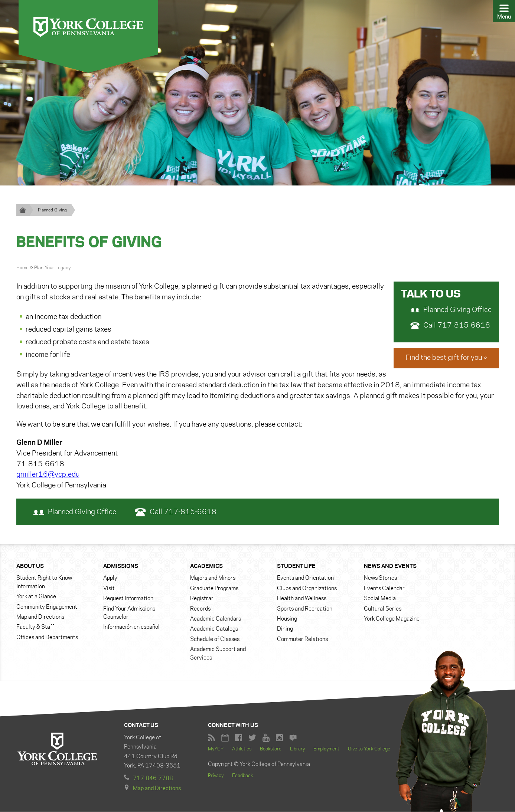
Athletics (242, 749)
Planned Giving (52, 210)
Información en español (131, 628)
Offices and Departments (47, 638)
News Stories (380, 579)
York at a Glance (36, 597)
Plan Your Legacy (52, 268)
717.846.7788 (153, 779)
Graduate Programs (214, 589)
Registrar (202, 599)
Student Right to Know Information (44, 583)
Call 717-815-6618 (450, 326)
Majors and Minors (213, 579)
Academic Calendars (216, 619)
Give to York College (369, 749)
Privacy (216, 776)
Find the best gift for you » (446, 358)
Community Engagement (47, 607)
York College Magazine (392, 619)
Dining (285, 629)
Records (200, 609)
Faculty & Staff (35, 628)
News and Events (390, 566)
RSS (211, 738)
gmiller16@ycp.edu (48, 475)
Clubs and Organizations (307, 589)
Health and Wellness (302, 599)
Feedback (242, 776)
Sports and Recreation (305, 609)
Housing (287, 619)
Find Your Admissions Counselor (129, 613)
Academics (206, 566)
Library (297, 749)
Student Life (296, 566)
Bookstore (271, 749)
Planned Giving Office (451, 310)
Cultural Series (383, 609)
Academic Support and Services (218, 654)
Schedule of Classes (215, 640)
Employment (326, 749)
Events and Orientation (305, 579)
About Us (30, 566)
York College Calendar (225, 738)
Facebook (239, 738)
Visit (109, 589)
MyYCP (216, 749)
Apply (110, 579)
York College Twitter (252, 738)
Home (23, 268)
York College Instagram (279, 738)
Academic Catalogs (214, 629)
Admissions (121, 566)
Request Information (128, 599)
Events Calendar (384, 589)
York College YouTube (266, 738)
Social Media (380, 599)
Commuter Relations (302, 640)
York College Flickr (293, 738)
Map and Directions (40, 617)
